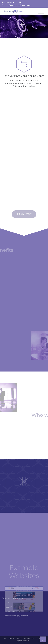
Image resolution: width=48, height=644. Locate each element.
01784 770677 (10, 2)
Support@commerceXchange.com (16, 5)
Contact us (8, 603)
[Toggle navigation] (41, 11)
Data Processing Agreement (16, 616)
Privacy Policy (10, 607)
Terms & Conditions (12, 611)
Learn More (24, 216)
